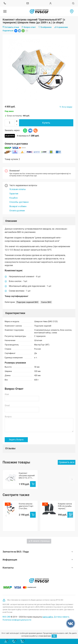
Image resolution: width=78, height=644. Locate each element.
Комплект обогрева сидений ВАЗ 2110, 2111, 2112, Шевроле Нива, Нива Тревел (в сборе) (64, 476)
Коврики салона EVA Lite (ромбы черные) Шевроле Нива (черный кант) (65, 520)
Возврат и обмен (18, 206)
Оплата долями (17, 211)
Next (72, 487)
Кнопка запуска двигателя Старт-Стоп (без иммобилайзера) (26, 520)
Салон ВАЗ (46, 302)
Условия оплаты (18, 189)
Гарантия (14, 194)
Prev (6, 487)
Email (7, 405)
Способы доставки (19, 202)
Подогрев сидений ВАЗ (27, 302)
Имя (7, 394)
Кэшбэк (14, 198)
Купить (46, 123)
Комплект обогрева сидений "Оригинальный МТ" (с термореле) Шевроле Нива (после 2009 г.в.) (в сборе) (27, 476)
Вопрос (8, 417)
